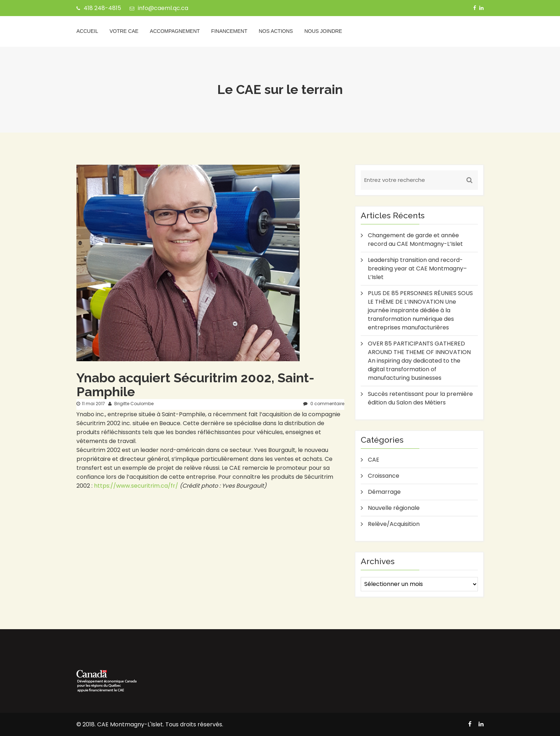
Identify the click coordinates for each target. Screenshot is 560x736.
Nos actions (276, 31)
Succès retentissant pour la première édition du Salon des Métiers (420, 398)
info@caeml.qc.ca (159, 8)
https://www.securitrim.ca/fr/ (136, 486)
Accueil (87, 31)
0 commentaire (324, 404)
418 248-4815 (99, 8)
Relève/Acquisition (394, 524)
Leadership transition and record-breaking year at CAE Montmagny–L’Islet (417, 268)
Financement (229, 31)
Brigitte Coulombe (131, 404)
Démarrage (384, 492)
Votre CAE (124, 31)
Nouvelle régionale (394, 508)
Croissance (384, 476)
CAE (374, 460)
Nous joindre (323, 31)
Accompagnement (175, 31)
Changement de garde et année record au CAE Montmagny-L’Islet (415, 240)
